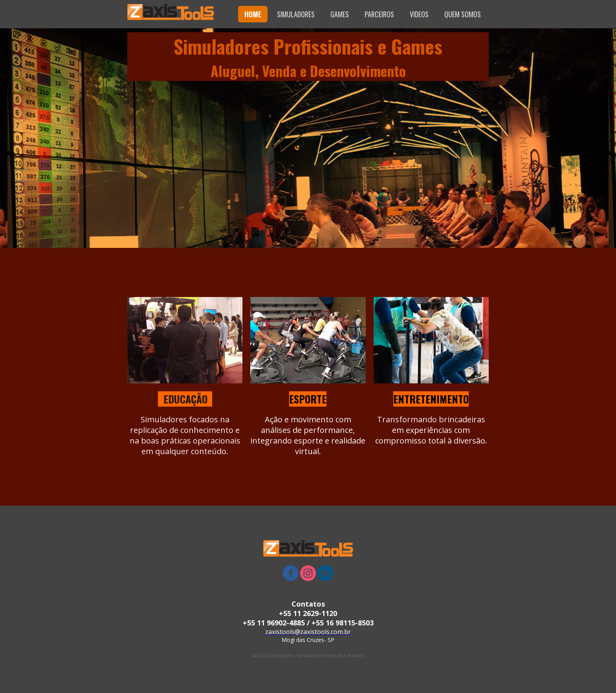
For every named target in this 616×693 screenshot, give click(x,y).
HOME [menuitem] (253, 14)
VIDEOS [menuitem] (419, 14)
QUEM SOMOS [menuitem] (463, 14)
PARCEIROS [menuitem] (379, 14)
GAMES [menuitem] (340, 14)
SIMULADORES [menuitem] (296, 14)
